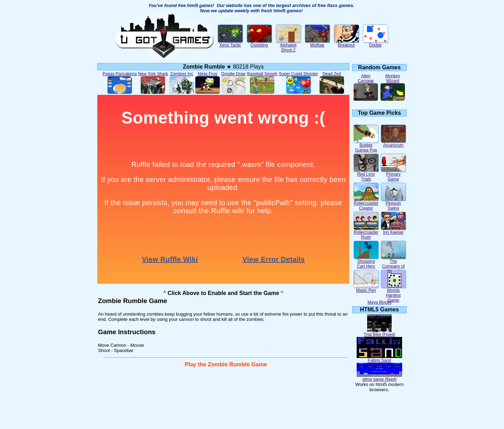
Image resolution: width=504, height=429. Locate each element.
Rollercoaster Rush (366, 233)
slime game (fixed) (379, 377)
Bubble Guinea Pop (366, 146)
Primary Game (393, 175)
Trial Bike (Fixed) (379, 333)
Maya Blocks (379, 302)
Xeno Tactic (230, 43)
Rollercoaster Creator (366, 204)
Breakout (346, 43)
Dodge (376, 43)
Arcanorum (393, 143)
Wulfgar (317, 43)
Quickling (259, 43)
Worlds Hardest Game (393, 293)
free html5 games (195, 6)
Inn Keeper (393, 230)
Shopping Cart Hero (366, 262)
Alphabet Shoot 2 (288, 46)
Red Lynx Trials (366, 175)
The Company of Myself (393, 264)
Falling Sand (379, 358)
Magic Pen (366, 289)
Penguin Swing (393, 204)
